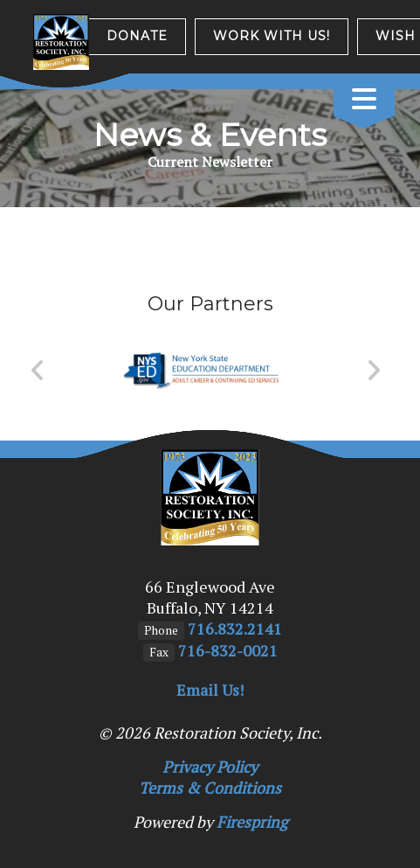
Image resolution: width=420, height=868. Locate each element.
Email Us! (210, 690)
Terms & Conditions (210, 788)
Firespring (252, 822)
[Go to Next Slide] (373, 371)
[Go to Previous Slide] (38, 371)
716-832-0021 (228, 650)
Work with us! (272, 36)
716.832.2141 (235, 628)
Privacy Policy (210, 767)
